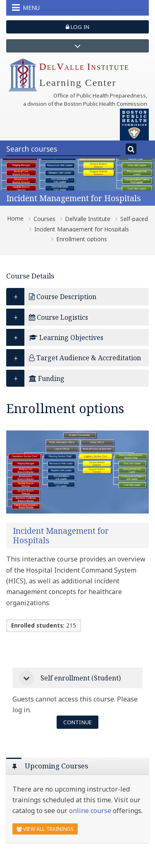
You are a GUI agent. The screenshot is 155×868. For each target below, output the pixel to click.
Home (15, 219)
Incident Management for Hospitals (74, 198)
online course (90, 811)
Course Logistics (58, 317)
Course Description (63, 297)
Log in (77, 27)
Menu (26, 7)
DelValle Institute (88, 219)
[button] (26, 678)
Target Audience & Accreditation (85, 358)
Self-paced (134, 219)
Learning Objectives (66, 338)
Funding (47, 378)
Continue (77, 722)
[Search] (131, 149)
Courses (44, 219)
